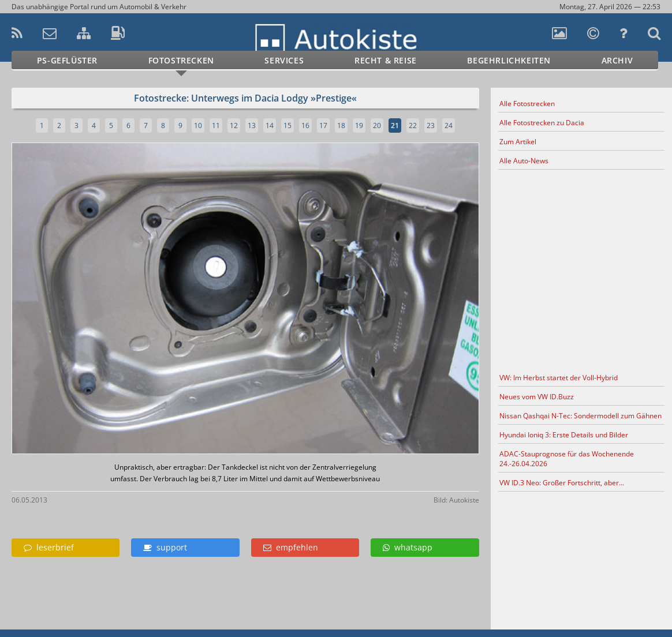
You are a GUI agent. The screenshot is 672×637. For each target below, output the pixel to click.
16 (305, 125)
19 (359, 125)
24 (449, 125)
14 (270, 125)
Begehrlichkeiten (509, 60)
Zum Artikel (518, 142)
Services (284, 60)
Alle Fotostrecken (527, 104)
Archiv (617, 60)
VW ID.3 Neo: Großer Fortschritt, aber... (562, 483)
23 (431, 125)
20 (377, 125)
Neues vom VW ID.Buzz (537, 397)
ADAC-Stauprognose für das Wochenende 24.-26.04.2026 (567, 459)
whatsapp (408, 547)
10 (198, 125)
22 (413, 125)
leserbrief (49, 547)
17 (323, 125)
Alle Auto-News (524, 161)
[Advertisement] (581, 269)
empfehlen (291, 547)
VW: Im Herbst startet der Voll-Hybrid (559, 378)
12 (234, 125)
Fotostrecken (181, 60)
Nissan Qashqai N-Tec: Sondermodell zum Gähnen (580, 416)
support (165, 547)
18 (341, 125)
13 (252, 125)
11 (216, 125)
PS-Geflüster (67, 60)
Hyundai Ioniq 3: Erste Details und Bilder (564, 435)
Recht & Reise (386, 60)
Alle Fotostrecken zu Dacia (542, 123)
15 (288, 125)
